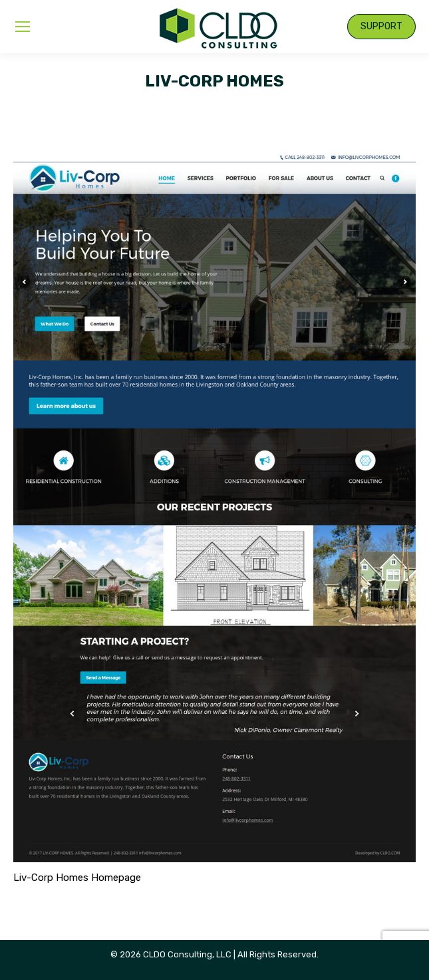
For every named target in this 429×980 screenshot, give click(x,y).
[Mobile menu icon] (23, 27)
